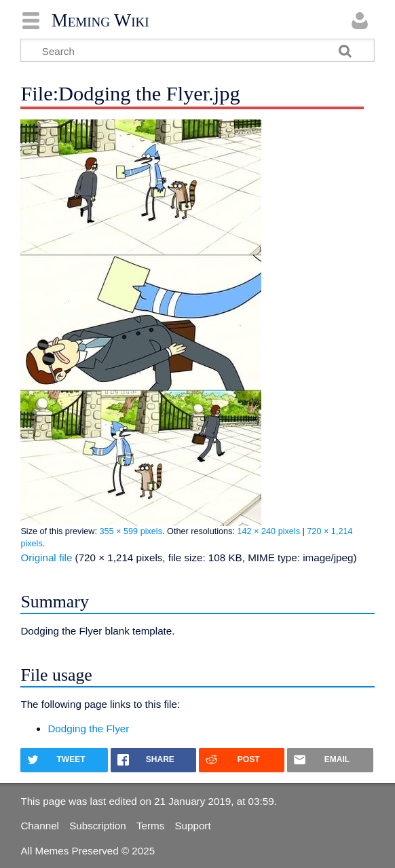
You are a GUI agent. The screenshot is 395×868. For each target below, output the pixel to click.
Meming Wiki (100, 20)
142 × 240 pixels (268, 531)
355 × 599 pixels (131, 531)
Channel (40, 826)
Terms (150, 826)
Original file (46, 558)
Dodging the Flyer (88, 729)
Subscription (98, 826)
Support (192, 826)
